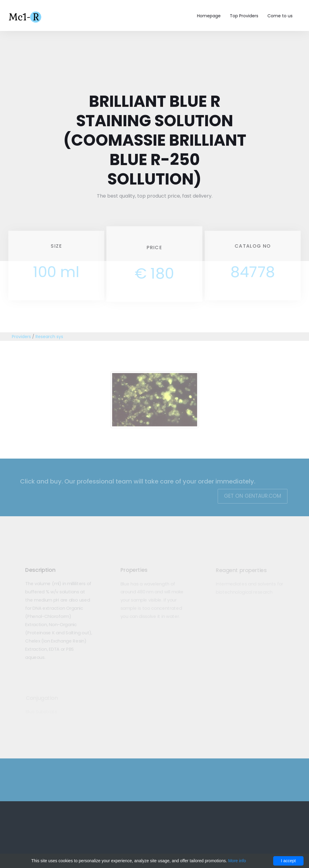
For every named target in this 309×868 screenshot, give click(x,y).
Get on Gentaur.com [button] (249, 496)
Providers (21, 337)
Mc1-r (26, 16)
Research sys (49, 337)
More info (237, 861)
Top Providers (244, 16)
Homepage (209, 16)
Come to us (280, 16)
